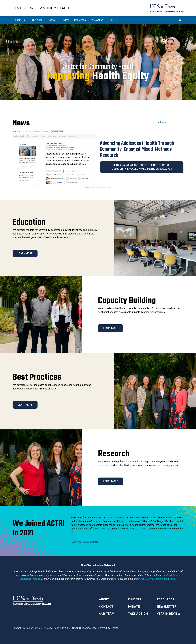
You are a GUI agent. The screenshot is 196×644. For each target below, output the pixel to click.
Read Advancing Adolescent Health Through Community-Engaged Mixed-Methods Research (142, 167)
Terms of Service (32, 628)
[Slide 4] (104, 188)
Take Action (138, 614)
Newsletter (167, 607)
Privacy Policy (52, 628)
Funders (65, 20)
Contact (106, 607)
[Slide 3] (98, 188)
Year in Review (169, 614)
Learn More (25, 253)
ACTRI (114, 20)
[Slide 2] (92, 188)
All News (163, 122)
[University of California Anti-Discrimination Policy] (157, 579)
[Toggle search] (180, 20)
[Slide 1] (87, 188)
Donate (134, 607)
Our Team (107, 614)
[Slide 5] (109, 188)
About (104, 599)
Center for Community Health (42, 8)
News (52, 20)
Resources (80, 20)
